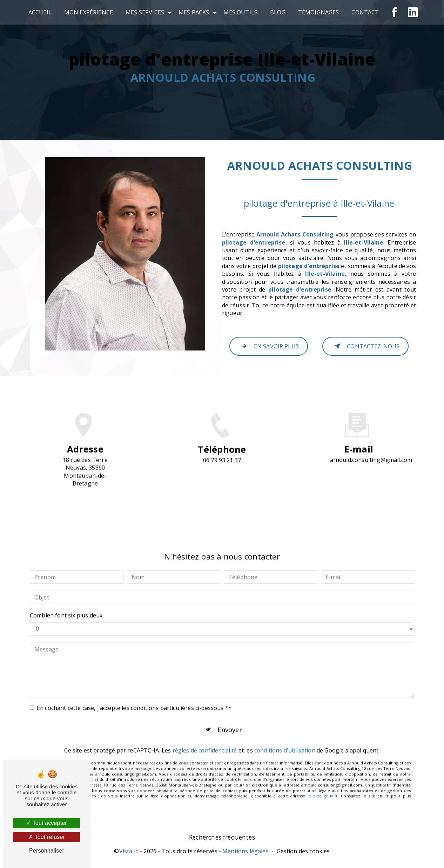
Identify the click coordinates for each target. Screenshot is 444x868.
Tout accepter (47, 823)
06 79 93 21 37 (222, 473)
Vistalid (129, 853)
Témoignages (319, 12)
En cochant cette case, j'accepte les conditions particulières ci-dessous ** (134, 695)
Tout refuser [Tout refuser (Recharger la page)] (47, 837)
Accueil (40, 12)
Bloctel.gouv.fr (323, 785)
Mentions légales (245, 853)
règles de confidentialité (205, 739)
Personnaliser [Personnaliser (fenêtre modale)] (47, 851)
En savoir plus (269, 346)
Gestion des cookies (303, 853)
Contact (365, 12)
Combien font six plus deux (66, 602)
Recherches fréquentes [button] (222, 839)
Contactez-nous (365, 346)
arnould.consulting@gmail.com (371, 447)
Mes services (145, 12)
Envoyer (230, 717)
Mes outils (240, 12)
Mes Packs (194, 12)
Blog (278, 12)
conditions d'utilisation (285, 739)
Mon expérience (89, 12)
